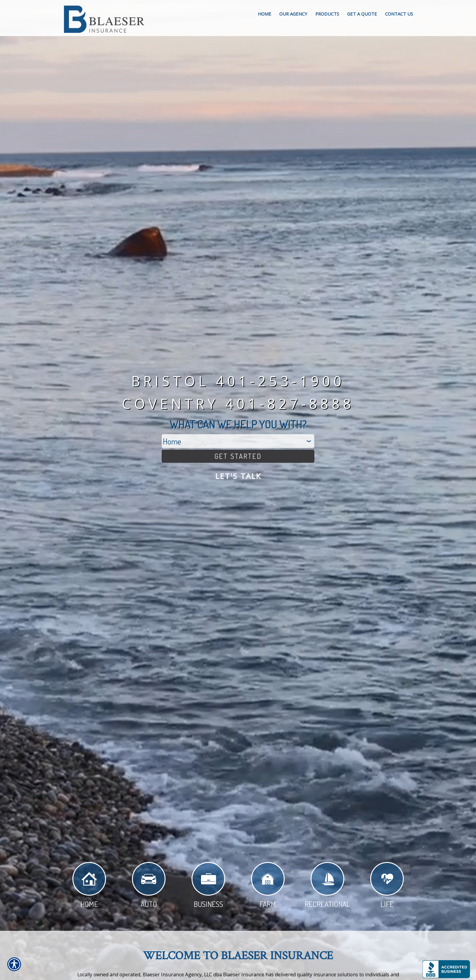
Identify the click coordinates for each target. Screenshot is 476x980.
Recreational (327, 887)
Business (208, 887)
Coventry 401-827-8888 (238, 402)
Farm (268, 887)
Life (387, 887)
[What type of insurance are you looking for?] (238, 439)
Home (89, 887)
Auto (149, 887)
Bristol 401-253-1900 (238, 379)
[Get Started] (238, 455)
